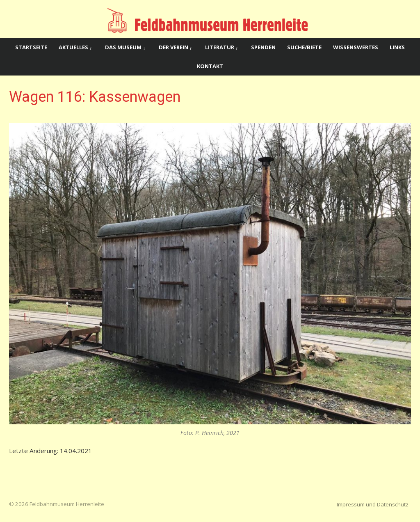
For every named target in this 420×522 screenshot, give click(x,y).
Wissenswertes (356, 47)
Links (397, 47)
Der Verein (173, 47)
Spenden (263, 47)
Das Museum (123, 47)
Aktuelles (73, 47)
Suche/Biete (304, 47)
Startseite (31, 47)
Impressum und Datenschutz (373, 504)
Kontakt (210, 66)
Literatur (220, 47)
